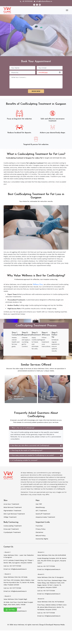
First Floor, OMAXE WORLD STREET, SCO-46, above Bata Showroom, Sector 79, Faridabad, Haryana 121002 (52, 607)
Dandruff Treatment (43, 514)
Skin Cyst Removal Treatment (14, 514)
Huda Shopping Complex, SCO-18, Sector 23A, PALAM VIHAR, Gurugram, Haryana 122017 (52, 561)
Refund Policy (41, 536)
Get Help (10, 610)
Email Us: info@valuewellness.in (15, 569)
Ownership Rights (42, 539)
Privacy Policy (41, 529)
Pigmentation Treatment (12, 511)
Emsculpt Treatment (11, 529)
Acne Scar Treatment (11, 504)
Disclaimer (39, 532)
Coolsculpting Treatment (13, 526)
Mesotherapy (40, 507)
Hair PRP (39, 504)
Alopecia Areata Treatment (45, 517)
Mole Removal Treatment (13, 507)
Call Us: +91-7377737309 (12, 566)
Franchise (39, 526)
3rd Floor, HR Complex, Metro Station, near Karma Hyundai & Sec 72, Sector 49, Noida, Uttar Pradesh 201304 (19, 582)
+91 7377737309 (26, 1)
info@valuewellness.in (43, 1)
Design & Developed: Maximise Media (52, 625)
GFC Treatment (41, 511)
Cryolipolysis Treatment (12, 532)
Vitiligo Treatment (10, 517)
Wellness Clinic (38, 285)
